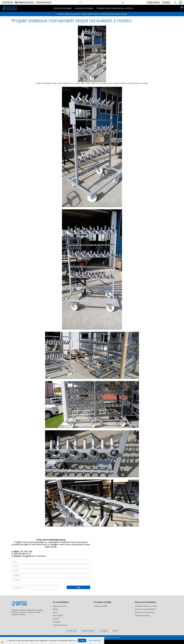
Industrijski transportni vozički (146, 606)
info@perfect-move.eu (24, 2)
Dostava (56, 619)
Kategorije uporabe (84, 8)
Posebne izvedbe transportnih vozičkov (115, 8)
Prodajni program (63, 8)
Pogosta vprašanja (60, 625)
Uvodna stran (71, 631)
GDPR (55, 612)
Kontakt (115, 631)
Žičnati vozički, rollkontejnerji (145, 609)
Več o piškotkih (95, 640)
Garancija (57, 622)
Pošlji (78, 587)
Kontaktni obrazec (44, 2)
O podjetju (166, 2)
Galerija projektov (153, 2)
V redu (82, 640)
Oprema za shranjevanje (144, 612)
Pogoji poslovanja (60, 606)
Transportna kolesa (142, 616)
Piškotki (55, 609)
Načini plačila (58, 616)
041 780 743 (8, 2)
